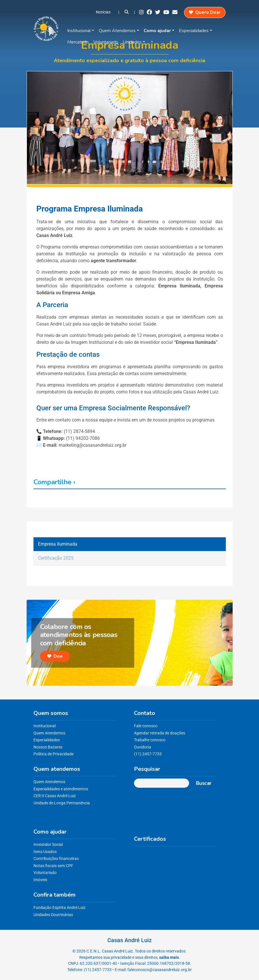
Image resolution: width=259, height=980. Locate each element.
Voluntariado (106, 42)
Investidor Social (48, 845)
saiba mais (169, 958)
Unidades (132, 42)
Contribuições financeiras (56, 859)
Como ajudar (157, 31)
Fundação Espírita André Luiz (60, 908)
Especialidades (194, 31)
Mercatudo (78, 42)
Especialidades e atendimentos (61, 789)
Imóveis (40, 880)
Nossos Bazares (48, 747)
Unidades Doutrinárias (53, 915)
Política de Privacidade (54, 754)
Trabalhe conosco (150, 740)
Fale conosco (146, 726)
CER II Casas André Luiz (55, 796)
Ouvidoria (143, 747)
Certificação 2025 (56, 558)
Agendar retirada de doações (160, 733)
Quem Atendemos (117, 31)
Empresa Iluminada (58, 544)
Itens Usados (45, 852)
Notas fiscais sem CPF (53, 866)
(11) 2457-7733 (148, 754)
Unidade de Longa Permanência (62, 803)
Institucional (79, 31)
